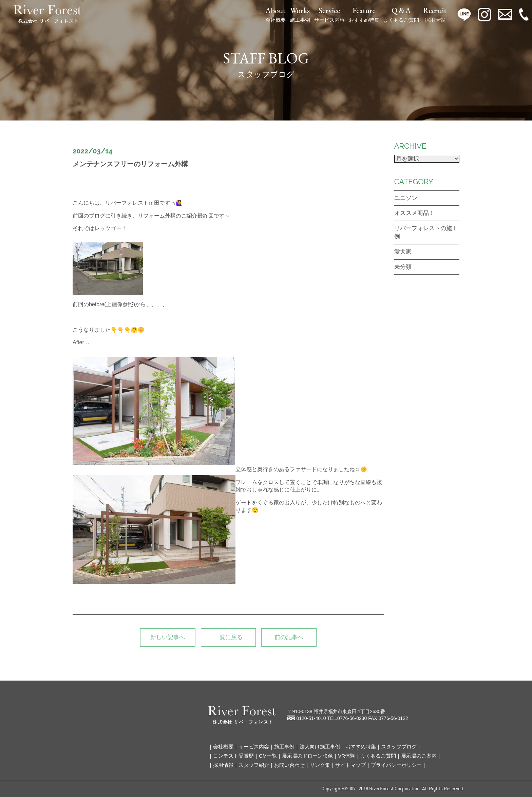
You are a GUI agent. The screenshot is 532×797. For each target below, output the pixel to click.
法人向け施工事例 (320, 747)
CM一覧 (268, 756)
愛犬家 (403, 252)
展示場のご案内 (419, 756)
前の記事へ (289, 637)
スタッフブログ (399, 747)
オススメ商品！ (414, 213)
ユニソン (406, 198)
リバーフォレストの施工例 (426, 232)
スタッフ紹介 (254, 765)
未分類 (403, 267)
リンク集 (320, 765)
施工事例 (300, 15)
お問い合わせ (289, 765)
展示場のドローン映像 (307, 756)
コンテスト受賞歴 (233, 756)
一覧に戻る (228, 637)
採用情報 (435, 15)
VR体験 (347, 756)
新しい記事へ (168, 637)
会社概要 (275, 15)
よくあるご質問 (401, 15)
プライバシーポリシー (396, 765)
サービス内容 (329, 15)
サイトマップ (350, 765)
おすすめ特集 (364, 15)
